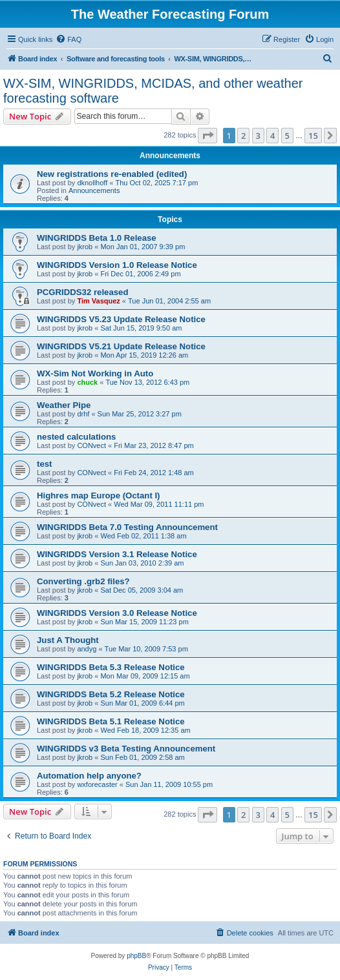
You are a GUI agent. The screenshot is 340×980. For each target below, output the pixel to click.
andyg (87, 649)
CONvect (91, 445)
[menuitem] (69, 39)
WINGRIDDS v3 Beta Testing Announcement (126, 749)
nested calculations (76, 437)
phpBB (136, 956)
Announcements (94, 190)
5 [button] (287, 136)
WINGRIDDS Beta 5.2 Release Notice (111, 694)
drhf (83, 414)
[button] (207, 136)
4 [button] (272, 136)
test (44, 464)
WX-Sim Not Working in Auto (95, 373)
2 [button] (243, 136)
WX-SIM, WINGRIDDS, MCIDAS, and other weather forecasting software (153, 91)
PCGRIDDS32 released (82, 292)
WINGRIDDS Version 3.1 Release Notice (117, 554)
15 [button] (313, 136)
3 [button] (258, 136)
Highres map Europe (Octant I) (99, 495)
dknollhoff (92, 183)
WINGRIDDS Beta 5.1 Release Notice (111, 721)
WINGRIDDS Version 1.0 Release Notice (117, 265)
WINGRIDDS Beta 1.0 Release (97, 238)
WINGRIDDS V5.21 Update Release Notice (121, 346)
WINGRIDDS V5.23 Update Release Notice (121, 319)
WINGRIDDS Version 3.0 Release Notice (117, 613)
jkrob (85, 247)
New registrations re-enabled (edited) (112, 174)
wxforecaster (97, 784)
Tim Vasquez (98, 301)
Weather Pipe (64, 405)
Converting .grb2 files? (83, 581)
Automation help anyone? (89, 776)
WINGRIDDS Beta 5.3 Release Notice (111, 667)
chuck (87, 382)
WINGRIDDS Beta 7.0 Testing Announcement (127, 527)
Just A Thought (68, 640)
